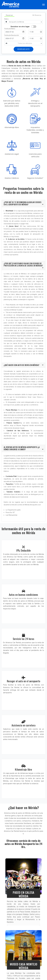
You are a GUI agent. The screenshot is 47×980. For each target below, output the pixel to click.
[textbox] (26, 43)
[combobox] (25, 22)
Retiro (6, 19)
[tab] (23, 203)
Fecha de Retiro (10, 29)
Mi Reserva (37, 15)
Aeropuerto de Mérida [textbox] (17, 22)
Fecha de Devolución (12, 35)
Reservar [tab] (9, 15)
